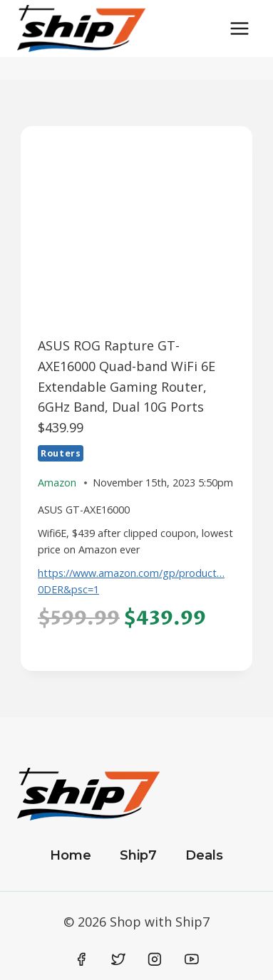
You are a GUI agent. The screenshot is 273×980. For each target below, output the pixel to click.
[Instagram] (155, 959)
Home (71, 855)
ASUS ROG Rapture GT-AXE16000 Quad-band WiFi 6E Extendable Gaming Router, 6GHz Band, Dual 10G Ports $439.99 (127, 386)
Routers (61, 453)
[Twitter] (118, 959)
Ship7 (138, 855)
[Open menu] (239, 28)
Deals (204, 855)
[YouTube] (192, 959)
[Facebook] (82, 959)
